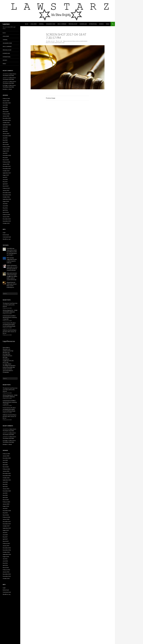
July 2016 (5, 204)
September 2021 (7, 125)
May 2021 (5, 129)
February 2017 (6, 188)
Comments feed (7, 237)
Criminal (41, 24)
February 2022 (6, 114)
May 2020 (5, 140)
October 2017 (6, 171)
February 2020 (6, 147)
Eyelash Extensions (7, 356)
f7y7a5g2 (5, 85)
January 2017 (6, 190)
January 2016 (6, 217)
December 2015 (7, 219)
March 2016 (6, 212)
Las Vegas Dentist (7, 364)
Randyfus (5, 89)
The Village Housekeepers (9, 366)
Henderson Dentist (7, 369)
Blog (27, 24)
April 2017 (5, 184)
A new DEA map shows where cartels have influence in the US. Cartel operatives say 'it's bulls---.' (12, 252)
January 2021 (6, 133)
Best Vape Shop (6, 354)
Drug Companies (62, 24)
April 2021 (5, 131)
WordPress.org (7, 239)
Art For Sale (6, 362)
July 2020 (5, 138)
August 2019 (6, 151)
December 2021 (7, 118)
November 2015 (7, 221)
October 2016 (6, 197)
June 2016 (5, 206)
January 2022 (6, 116)
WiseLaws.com (6, 349)
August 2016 (6, 201)
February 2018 (6, 162)
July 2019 (5, 153)
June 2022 (5, 105)
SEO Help (5, 357)
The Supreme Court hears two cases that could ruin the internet (10, 305)
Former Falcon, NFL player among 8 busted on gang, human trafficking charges (9, 325)
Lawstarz (6, 24)
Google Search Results (8, 361)
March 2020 (6, 144)
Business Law (83, 24)
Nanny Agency (6, 347)
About (10, 89)
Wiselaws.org (6, 352)
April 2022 (5, 109)
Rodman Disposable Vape (9, 367)
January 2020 (6, 149)
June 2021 (5, 127)
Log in (4, 233)
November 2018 (7, 155)
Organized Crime (51, 24)
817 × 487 (60, 41)
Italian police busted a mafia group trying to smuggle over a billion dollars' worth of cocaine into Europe (12, 276)
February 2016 (6, 214)
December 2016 (7, 193)
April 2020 (5, 142)
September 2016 (7, 199)
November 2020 (7, 136)
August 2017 (6, 175)
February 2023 (6, 98)
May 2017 (5, 182)
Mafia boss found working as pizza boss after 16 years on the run (10, 332)
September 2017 (7, 173)
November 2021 (7, 120)
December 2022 (7, 103)
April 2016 (5, 210)
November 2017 (7, 169)
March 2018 (6, 160)
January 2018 (6, 164)
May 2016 (5, 208)
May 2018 (5, 158)
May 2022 (5, 107)
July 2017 (5, 177)
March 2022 (6, 112)
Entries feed (6, 235)
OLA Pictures (6, 359)
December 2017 (7, 166)
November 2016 (7, 195)
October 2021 (6, 123)
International (93, 24)
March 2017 (6, 186)
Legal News (34, 24)
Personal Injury (73, 24)
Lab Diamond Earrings (8, 351)
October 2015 (6, 223)
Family (108, 24)
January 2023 (6, 101)
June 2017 (5, 179)
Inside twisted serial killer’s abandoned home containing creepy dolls (10, 317)
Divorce (101, 24)
